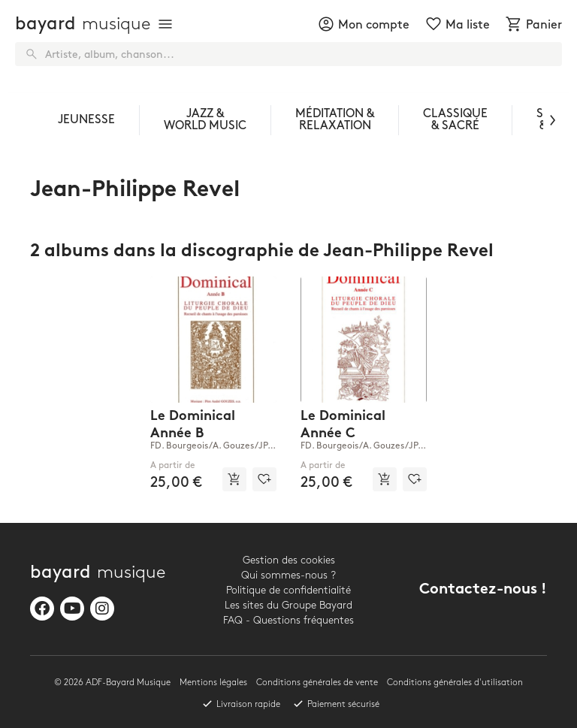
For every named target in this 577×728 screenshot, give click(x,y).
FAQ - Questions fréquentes (288, 620)
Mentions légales (213, 683)
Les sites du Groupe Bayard (288, 605)
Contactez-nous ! (483, 590)
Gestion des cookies (289, 560)
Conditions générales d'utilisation (455, 683)
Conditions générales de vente (317, 683)
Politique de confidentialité (288, 590)
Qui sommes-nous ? (288, 575)
